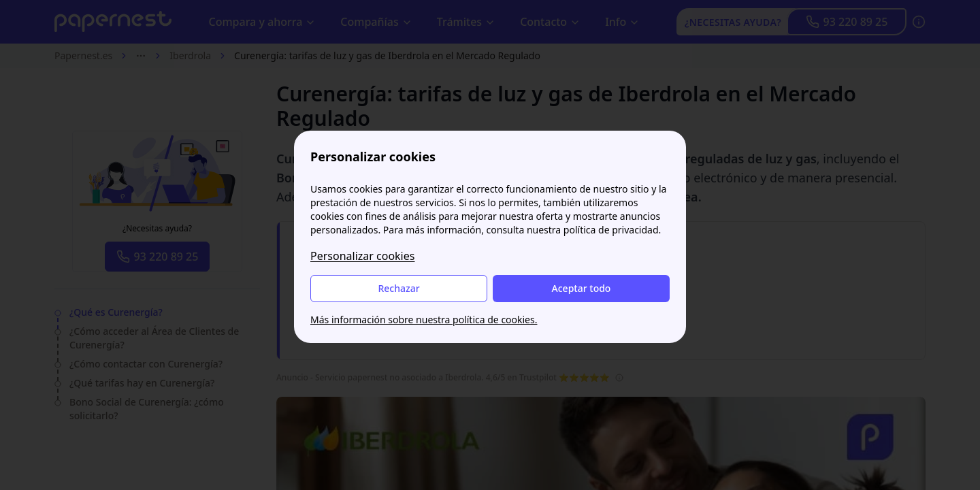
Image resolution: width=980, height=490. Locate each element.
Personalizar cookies (362, 256)
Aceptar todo (582, 288)
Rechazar (398, 288)
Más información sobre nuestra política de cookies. (424, 320)
